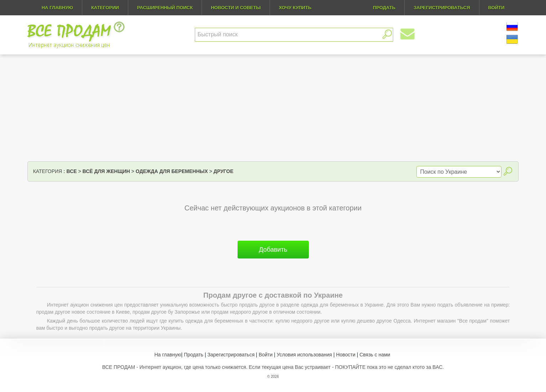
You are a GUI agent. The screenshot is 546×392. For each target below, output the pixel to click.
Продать (194, 355)
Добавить (273, 250)
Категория (48, 171)
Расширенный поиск (165, 8)
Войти (266, 355)
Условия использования (304, 355)
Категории (105, 8)
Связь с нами (375, 355)
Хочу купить (295, 8)
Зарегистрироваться (231, 355)
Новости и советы (236, 8)
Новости (346, 355)
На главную (57, 8)
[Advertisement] (273, 108)
